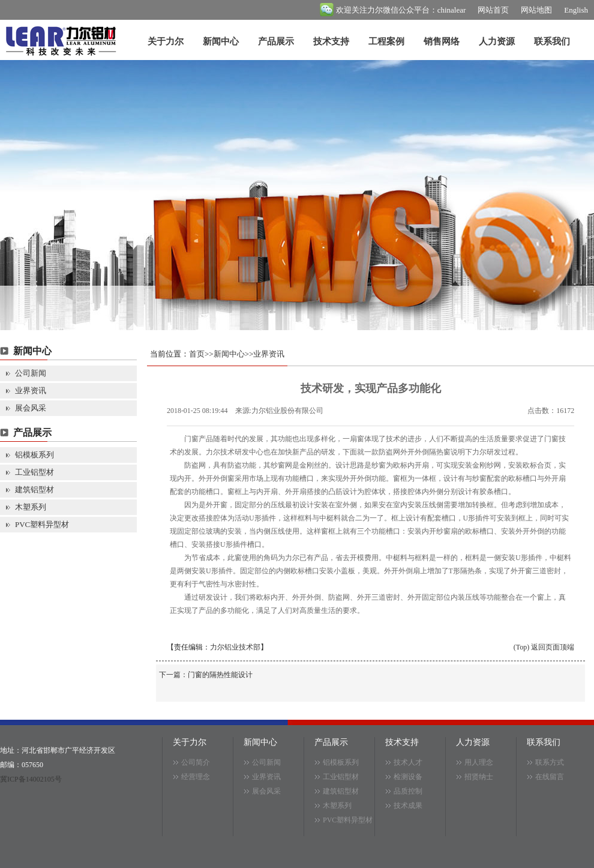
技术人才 (408, 762)
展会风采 (31, 408)
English (576, 10)
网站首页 (493, 10)
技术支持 (331, 41)
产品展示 (276, 41)
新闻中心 (221, 41)
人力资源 (497, 41)
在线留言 (550, 777)
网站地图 (536, 10)
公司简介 (196, 762)
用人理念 (479, 762)
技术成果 (408, 806)
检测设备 (408, 777)
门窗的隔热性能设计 (220, 675)
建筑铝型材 (34, 490)
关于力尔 (166, 41)
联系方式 (550, 762)
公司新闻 (31, 373)
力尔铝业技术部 (235, 647)
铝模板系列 (34, 455)
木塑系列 (31, 507)
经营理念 (196, 777)
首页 (197, 354)
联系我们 (552, 41)
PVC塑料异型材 (42, 524)
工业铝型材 (34, 472)
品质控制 (408, 791)
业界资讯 (31, 390)
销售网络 (442, 41)
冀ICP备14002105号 (31, 779)
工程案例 (386, 41)
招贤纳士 (479, 777)
